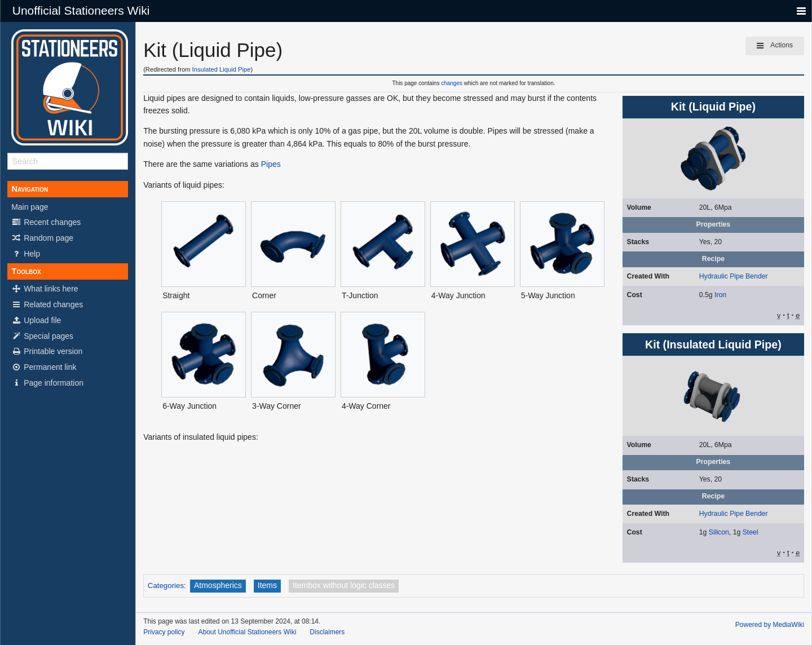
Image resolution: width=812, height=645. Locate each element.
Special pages (42, 336)
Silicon (719, 532)
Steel (751, 532)
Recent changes (46, 222)
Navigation (30, 189)
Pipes (271, 164)
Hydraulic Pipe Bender (734, 276)
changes (452, 83)
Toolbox (26, 271)
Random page (42, 238)
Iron (720, 295)
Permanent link (44, 367)
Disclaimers (327, 632)
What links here (45, 289)
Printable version (47, 351)
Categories (166, 586)
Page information (47, 383)
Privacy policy (164, 632)
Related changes (47, 304)
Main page (30, 207)
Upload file (36, 320)
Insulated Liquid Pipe (222, 69)
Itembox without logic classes (344, 585)
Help (26, 254)
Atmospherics (218, 585)
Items (267, 585)
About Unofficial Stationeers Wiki (248, 632)
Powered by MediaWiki (770, 625)
